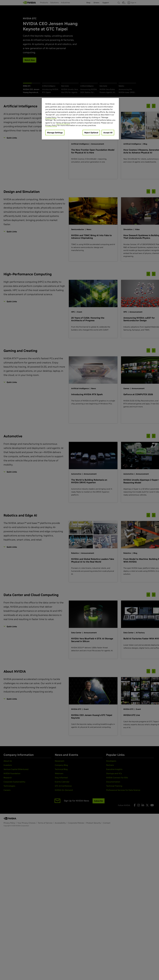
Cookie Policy (51, 117)
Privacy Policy (51, 125)
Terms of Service (63, 123)
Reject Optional (91, 133)
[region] (80, 119)
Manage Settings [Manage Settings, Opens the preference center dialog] (55, 133)
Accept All (108, 133)
